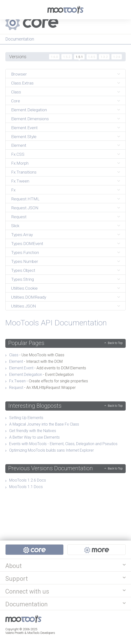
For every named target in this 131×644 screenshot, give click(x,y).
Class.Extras (22, 83)
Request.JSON (25, 208)
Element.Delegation (29, 110)
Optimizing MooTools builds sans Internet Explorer (51, 450)
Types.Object (23, 270)
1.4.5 (92, 57)
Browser (19, 74)
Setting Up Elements (26, 418)
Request (19, 217)
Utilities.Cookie (24, 288)
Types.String (22, 279)
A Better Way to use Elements (34, 437)
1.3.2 (104, 57)
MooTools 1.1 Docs (26, 487)
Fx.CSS (18, 154)
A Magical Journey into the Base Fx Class (44, 424)
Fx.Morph (20, 163)
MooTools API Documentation (56, 323)
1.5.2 (67, 57)
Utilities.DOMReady (29, 297)
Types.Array (22, 235)
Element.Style (24, 137)
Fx (13, 190)
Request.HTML (25, 199)
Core (16, 101)
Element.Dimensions (30, 119)
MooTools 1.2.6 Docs (28, 480)
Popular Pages (26, 343)
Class (16, 92)
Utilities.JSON (24, 306)
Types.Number (25, 261)
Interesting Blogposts (35, 406)
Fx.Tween (20, 181)
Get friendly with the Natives (33, 431)
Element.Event (24, 128)
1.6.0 (54, 57)
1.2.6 (117, 57)
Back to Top (115, 343)
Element (19, 145)
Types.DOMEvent (27, 244)
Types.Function (25, 252)
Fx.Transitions (24, 172)
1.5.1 (79, 57)
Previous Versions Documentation (51, 468)
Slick (15, 226)
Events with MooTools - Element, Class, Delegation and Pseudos (63, 444)
